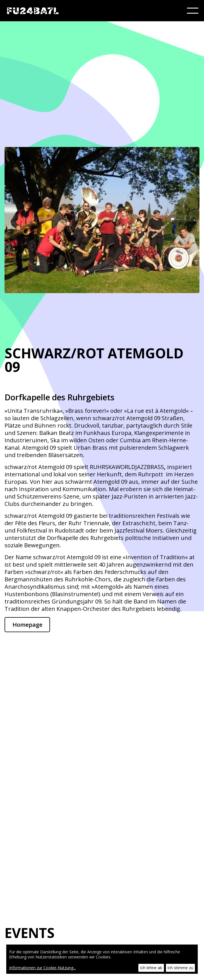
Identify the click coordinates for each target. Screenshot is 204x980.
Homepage (27, 625)
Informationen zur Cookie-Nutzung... (42, 968)
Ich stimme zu (180, 968)
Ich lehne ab (151, 968)
